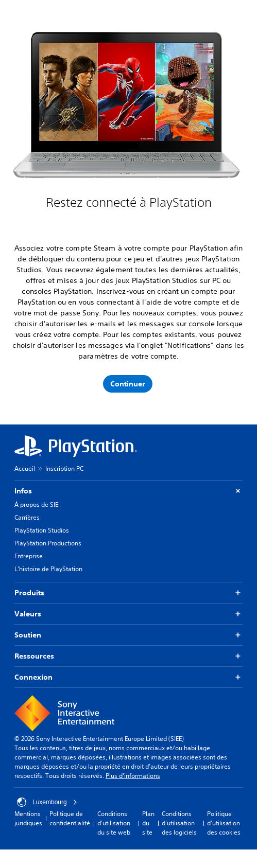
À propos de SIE (36, 504)
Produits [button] (128, 593)
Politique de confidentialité (70, 818)
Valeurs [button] (128, 614)
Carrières (27, 517)
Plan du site (148, 823)
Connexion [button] (128, 677)
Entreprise (29, 556)
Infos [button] (128, 491)
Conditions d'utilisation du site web (114, 823)
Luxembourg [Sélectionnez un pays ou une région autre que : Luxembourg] (47, 802)
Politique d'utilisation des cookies (224, 823)
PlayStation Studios (42, 530)
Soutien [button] (128, 635)
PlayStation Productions (48, 543)
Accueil (25, 468)
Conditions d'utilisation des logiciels (179, 823)
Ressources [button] (128, 656)
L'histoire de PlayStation (48, 569)
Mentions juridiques (28, 818)
